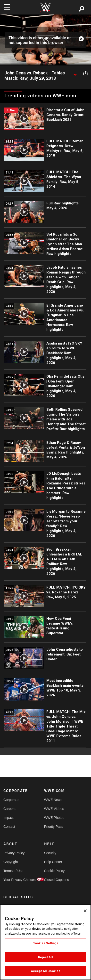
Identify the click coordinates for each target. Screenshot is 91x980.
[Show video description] (75, 73)
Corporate (11, 800)
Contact (9, 827)
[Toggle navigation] (7, 7)
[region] (45, 942)
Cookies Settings (45, 943)
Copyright (11, 862)
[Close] (85, 911)
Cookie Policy (54, 871)
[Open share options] (86, 73)
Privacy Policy (14, 853)
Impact (8, 818)
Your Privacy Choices (14, 880)
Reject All (45, 957)
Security (50, 853)
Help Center (53, 862)
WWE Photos (54, 818)
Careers (9, 809)
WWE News (53, 800)
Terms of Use (13, 871)
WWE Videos (54, 809)
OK (45, 40)
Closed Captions (54, 880)
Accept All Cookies (45, 971)
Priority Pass (54, 827)
